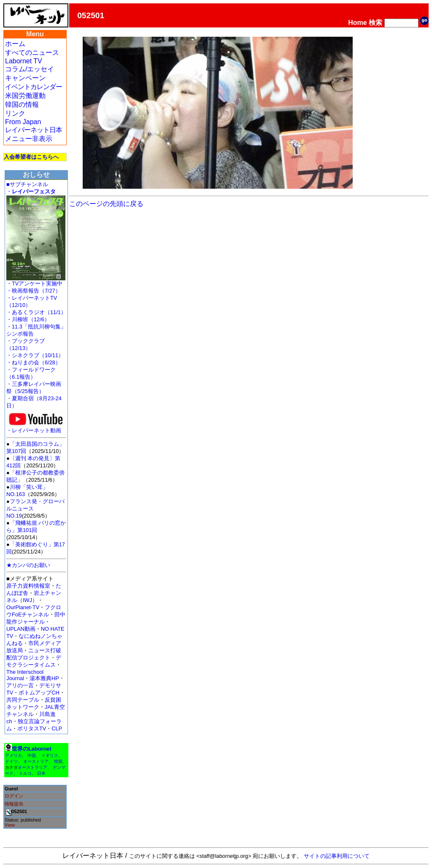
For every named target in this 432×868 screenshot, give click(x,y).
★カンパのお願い (28, 565)
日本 (41, 773)
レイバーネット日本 (34, 130)
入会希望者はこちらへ (31, 157)
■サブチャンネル (27, 184)
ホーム (15, 44)
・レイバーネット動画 (36, 428)
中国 (32, 755)
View (10, 825)
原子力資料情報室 (28, 586)
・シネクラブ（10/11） (35, 355)
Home (357, 23)
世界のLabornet (32, 749)
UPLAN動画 (21, 629)
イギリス (50, 755)
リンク (15, 113)
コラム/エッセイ (30, 69)
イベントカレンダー (34, 87)
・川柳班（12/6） (28, 319)
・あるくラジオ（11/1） (36, 312)
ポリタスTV (32, 728)
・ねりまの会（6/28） (34, 362)
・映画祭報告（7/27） (34, 291)
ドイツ (11, 761)
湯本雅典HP (44, 678)
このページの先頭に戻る (106, 204)
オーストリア (36, 761)
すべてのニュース (32, 53)
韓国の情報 (22, 104)
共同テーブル (23, 700)
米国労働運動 (25, 96)
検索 (375, 23)
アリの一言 (20, 685)
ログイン (14, 796)
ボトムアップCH (39, 693)
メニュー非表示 (29, 139)
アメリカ (13, 755)
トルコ (25, 773)
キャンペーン (25, 78)
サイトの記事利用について (337, 856)
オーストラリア (32, 767)
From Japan (23, 122)
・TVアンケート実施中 (34, 283)
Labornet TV (24, 61)
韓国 (58, 761)
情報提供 (14, 804)
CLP (57, 728)
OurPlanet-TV (23, 607)
